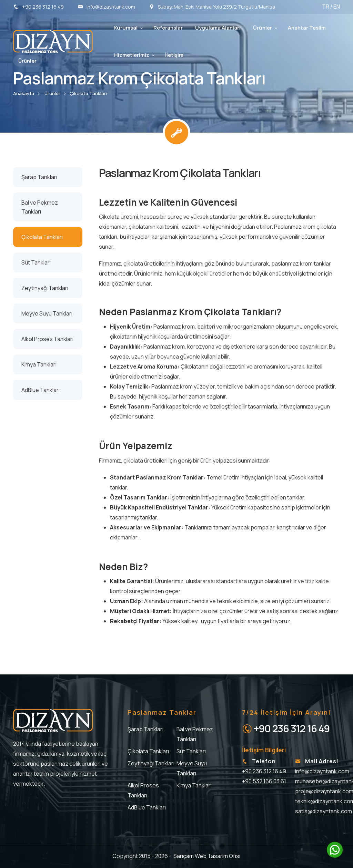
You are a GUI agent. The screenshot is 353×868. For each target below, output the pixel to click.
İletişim (174, 55)
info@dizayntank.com (106, 7)
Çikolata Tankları (88, 93)
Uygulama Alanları (218, 28)
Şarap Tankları (145, 729)
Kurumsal (126, 28)
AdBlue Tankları (147, 807)
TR (326, 7)
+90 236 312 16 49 (38, 7)
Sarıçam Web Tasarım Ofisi (207, 856)
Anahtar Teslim (307, 28)
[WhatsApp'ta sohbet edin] (335, 850)
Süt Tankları (191, 751)
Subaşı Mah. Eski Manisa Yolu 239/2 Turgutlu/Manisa (212, 7)
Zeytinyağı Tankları (151, 763)
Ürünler (263, 28)
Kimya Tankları (194, 785)
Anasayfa (24, 93)
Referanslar (168, 28)
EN (337, 7)
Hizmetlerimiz (132, 55)
